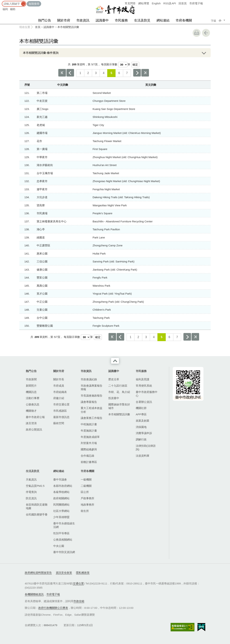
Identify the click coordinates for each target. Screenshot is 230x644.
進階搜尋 (34, 4)
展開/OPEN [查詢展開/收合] (204, 53)
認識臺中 (102, 20)
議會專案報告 (89, 402)
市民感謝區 (60, 411)
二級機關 (86, 486)
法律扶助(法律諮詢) (146, 448)
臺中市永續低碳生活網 (64, 525)
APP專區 (141, 414)
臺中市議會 (60, 479)
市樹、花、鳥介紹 (119, 392)
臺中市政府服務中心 (147, 394)
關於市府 (64, 20)
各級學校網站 (61, 492)
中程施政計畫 (89, 424)
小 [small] (220, 20)
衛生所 (85, 511)
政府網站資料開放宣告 (38, 573)
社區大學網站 (61, 511)
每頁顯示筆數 (109, 64)
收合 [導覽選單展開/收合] (115, 361)
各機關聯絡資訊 (34, 594)
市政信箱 (79, 601)
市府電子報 (196, 3)
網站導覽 (144, 3)
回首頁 (183, 3)
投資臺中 (114, 398)
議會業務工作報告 (92, 418)
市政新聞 (31, 379)
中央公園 (59, 546)
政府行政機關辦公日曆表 (53, 608)
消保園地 (141, 427)
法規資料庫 (143, 456)
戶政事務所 (87, 498)
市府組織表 (60, 392)
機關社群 (141, 408)
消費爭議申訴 (144, 433)
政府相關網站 (61, 498)
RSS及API (170, 3)
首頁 (38, 27)
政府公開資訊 (34, 429)
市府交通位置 (61, 404)
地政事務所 (87, 505)
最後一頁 (145, 73)
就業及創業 (143, 421)
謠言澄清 (31, 423)
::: (1, 2)
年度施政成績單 (90, 437)
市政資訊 (83, 20)
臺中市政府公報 (35, 417)
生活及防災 (142, 20)
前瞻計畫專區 (89, 462)
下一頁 (137, 73)
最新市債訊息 (61, 417)
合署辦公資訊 (144, 402)
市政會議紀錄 (89, 379)
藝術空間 (59, 423)
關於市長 (59, 379)
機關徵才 (31, 411)
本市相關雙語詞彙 (68, 27)
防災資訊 (31, 498)
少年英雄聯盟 (61, 517)
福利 (5, 9)
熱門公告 (45, 20)
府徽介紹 (59, 398)
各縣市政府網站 (63, 486)
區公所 (85, 492)
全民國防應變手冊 (37, 514)
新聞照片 (31, 386)
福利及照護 (143, 379)
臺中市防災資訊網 (64, 552)
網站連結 (163, 20)
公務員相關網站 (63, 540)
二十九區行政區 (118, 386)
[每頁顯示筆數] (123, 65)
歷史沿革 (114, 379)
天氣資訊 (31, 479)
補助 (13, 9)
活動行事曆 (33, 398)
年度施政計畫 (89, 431)
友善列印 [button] (197, 33)
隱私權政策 (83, 573)
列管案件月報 (89, 443)
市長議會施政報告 (92, 396)
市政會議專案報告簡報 (92, 387)
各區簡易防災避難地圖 (37, 506)
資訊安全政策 (64, 573)
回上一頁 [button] (206, 33)
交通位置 (78, 583)
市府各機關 (184, 20)
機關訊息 (31, 392)
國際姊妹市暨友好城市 (119, 406)
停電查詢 (31, 492)
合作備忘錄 (87, 456)
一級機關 (86, 479)
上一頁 (70, 73)
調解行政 (141, 439)
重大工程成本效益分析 (92, 410)
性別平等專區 (61, 533)
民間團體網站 (61, 505)
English (156, 3)
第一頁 (62, 73)
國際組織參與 (89, 449)
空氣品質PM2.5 (35, 486)
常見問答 (130, 3)
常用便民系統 (144, 386)
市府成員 (59, 386)
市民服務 (121, 20)
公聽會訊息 (33, 404)
